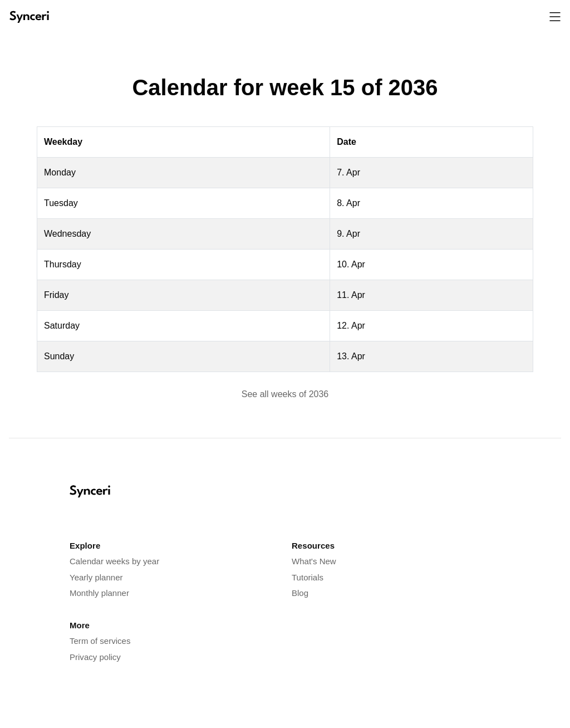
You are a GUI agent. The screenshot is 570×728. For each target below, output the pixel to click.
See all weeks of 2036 (285, 394)
